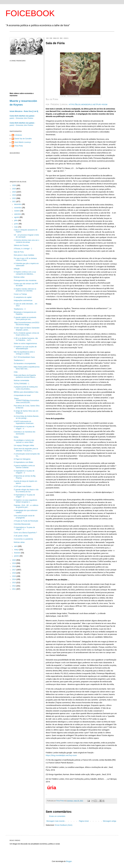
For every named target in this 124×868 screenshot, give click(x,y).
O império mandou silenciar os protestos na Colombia (25, 290)
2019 (14, 563)
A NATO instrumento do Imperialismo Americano (24, 422)
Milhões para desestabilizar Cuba (26, 392)
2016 (14, 573)
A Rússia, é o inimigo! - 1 (23, 249)
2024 (14, 192)
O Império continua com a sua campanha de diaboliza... (25, 273)
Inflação (17, 269)
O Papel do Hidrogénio (22, 459)
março (17, 550)
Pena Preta (19, 146)
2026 (14, 185)
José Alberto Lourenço (23, 142)
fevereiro (18, 553)
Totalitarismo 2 (19, 360)
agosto (17, 217)
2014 (14, 579)
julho (16, 220)
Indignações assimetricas (23, 300)
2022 (14, 198)
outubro (17, 211)
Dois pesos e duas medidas (24, 255)
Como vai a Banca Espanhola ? (25, 533)
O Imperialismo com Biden (23, 462)
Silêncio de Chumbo (21, 245)
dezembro (18, 204)
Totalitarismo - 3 (20, 309)
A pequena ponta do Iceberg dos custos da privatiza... (26, 388)
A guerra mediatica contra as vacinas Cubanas (24, 467)
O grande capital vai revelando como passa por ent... (25, 318)
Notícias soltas (19, 277)
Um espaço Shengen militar (24, 445)
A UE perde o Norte (21, 536)
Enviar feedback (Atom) (64, 825)
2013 (14, 583)
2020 (14, 560)
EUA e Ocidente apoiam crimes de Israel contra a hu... (26, 334)
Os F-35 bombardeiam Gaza (24, 357)
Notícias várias (19, 542)
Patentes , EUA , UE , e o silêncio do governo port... (26, 506)
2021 (14, 202)
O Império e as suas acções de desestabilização (25, 348)
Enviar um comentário (57, 816)
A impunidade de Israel (22, 395)
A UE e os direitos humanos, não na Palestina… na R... (26, 339)
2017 (14, 570)
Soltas (16, 437)
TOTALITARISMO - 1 (21, 384)
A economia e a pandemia (23, 539)
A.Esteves (18, 135)
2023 (14, 195)
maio (16, 227)
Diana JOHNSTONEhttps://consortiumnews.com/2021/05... (26, 401)
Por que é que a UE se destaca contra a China (25, 259)
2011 (14, 589)
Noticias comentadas (21, 380)
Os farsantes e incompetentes (25, 364)
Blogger (69, 861)
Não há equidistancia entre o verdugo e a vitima (24, 353)
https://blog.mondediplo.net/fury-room (61, 755)
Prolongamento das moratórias (25, 280)
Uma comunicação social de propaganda (24, 517)
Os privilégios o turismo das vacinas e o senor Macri (24, 441)
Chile (16, 372)
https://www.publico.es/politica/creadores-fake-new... (27, 368)
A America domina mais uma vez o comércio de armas (26, 241)
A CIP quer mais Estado (23, 486)
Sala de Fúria (19, 252)
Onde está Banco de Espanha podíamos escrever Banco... (25, 376)
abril (16, 546)
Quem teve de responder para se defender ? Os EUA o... (26, 450)
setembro (18, 214)
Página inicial (84, 821)
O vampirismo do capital (23, 297)
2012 (14, 586)
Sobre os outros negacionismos (25, 344)
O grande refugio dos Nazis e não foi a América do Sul (26, 491)
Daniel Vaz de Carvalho (23, 139)
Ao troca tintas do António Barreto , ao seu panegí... (27, 417)
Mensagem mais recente (55, 821)
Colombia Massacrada (22, 524)
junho (16, 224)
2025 (14, 189)
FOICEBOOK (30, 13)
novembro (18, 208)
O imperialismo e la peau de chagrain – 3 (24, 472)
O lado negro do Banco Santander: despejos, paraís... (27, 329)
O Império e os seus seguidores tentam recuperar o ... (25, 501)
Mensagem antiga (110, 821)
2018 (14, 566)
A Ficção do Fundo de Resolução (26, 521)
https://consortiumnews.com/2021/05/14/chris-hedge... (27, 323)
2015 (14, 576)
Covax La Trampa (20, 294)
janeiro (17, 556)
